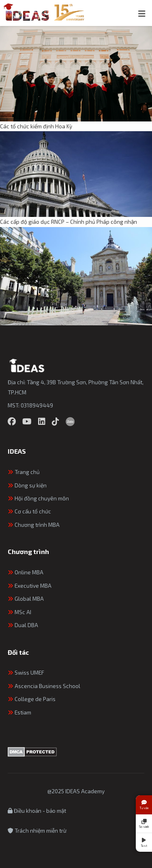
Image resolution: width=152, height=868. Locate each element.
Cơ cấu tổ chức (29, 511)
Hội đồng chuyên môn (38, 498)
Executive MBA (30, 586)
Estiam (19, 712)
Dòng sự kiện (27, 485)
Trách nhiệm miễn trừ (37, 830)
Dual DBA (23, 625)
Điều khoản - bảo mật (37, 811)
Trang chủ (24, 472)
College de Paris (32, 699)
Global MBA (26, 599)
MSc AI (19, 612)
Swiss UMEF (26, 672)
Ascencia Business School (44, 686)
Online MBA (26, 572)
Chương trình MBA (34, 525)
